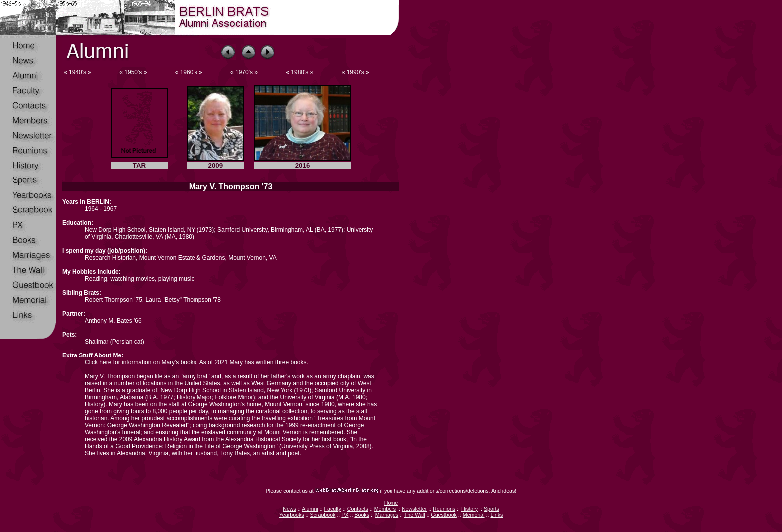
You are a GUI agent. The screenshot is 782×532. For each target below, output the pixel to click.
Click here (98, 362)
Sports (491, 509)
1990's (355, 72)
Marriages (387, 515)
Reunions (444, 509)
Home (391, 503)
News (290, 509)
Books (362, 515)
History (470, 509)
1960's (189, 72)
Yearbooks (292, 515)
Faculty (333, 509)
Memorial (474, 515)
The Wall (415, 515)
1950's (133, 72)
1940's (78, 72)
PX (345, 515)
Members (385, 509)
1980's (299, 72)
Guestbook (444, 515)
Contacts (358, 509)
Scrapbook (322, 515)
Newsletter (414, 509)
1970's (244, 72)
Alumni (310, 509)
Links (496, 515)
